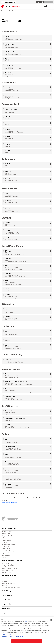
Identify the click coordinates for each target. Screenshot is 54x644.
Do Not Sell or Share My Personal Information (26, 641)
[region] (27, 631)
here (26, 622)
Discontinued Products (9, 503)
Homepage (4, 11)
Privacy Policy (6, 634)
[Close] (51, 620)
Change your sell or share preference (13, 636)
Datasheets (12, 11)
